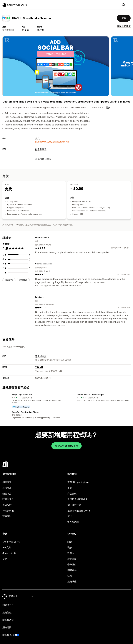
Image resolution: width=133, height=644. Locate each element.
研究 (5, 559)
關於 (70, 542)
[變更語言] (21, 596)
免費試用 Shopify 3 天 (66, 446)
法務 (70, 576)
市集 (70, 488)
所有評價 (23, 280)
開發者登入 (8, 605)
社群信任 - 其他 (43, 159)
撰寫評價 (9, 280)
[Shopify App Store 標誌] (15, 5)
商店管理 (7, 516)
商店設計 (7, 505)
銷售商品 (7, 494)
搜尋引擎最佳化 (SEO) (79, 511)
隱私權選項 (8, 635)
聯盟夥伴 (72, 570)
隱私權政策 (41, 356)
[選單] (129, 5)
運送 (70, 516)
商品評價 (72, 494)
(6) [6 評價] (28, 30)
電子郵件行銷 (74, 505)
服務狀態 (72, 582)
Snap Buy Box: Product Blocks (26, 412)
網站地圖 (7, 627)
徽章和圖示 (41, 149)
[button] (34, 401)
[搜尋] (124, 5)
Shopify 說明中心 (11, 542)
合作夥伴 (72, 565)
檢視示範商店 (124, 26)
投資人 (71, 553)
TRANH (40, 30)
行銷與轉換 (8, 511)
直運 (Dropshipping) (78, 482)
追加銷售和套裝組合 (78, 499)
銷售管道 (7, 482)
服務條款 (7, 613)
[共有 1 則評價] (30, 259)
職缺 (70, 548)
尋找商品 (7, 488)
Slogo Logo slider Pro (22, 395)
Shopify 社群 (9, 553)
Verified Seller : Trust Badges (91, 395)
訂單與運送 (8, 499)
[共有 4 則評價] (30, 255)
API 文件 (7, 548)
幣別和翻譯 (73, 522)
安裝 (124, 18)
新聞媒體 (72, 559)
